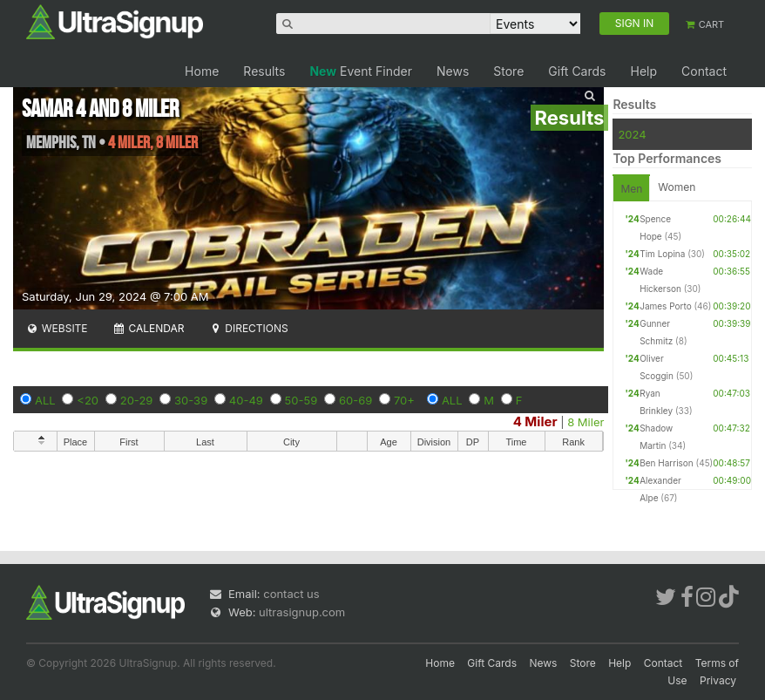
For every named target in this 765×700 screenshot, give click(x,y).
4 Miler (535, 421)
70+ (404, 400)
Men (631, 189)
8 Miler (586, 422)
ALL (45, 400)
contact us (291, 594)
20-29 (137, 400)
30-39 (191, 400)
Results (264, 71)
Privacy (718, 680)
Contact (704, 71)
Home (202, 71)
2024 (632, 134)
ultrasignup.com (302, 612)
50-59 (301, 400)
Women (677, 187)
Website (57, 328)
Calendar (149, 328)
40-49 (246, 400)
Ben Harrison (667, 463)
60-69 (355, 400)
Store (508, 71)
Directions (248, 328)
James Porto (665, 306)
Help (643, 71)
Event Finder (361, 71)
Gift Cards (577, 71)
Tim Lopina (662, 254)
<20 (88, 400)
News (453, 71)
